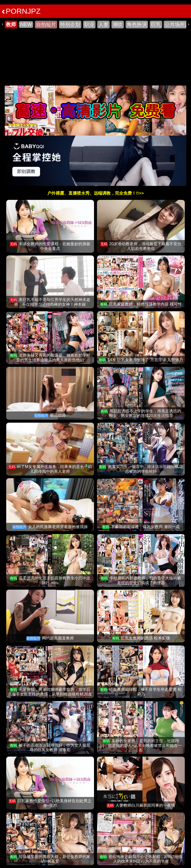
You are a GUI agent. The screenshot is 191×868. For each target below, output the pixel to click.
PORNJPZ (21, 11)
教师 (11, 24)
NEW (26, 24)
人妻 (103, 24)
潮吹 (118, 24)
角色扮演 (137, 24)
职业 (89, 24)
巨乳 (156, 24)
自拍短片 (46, 24)
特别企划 (70, 24)
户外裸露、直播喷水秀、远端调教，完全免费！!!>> (95, 193)
